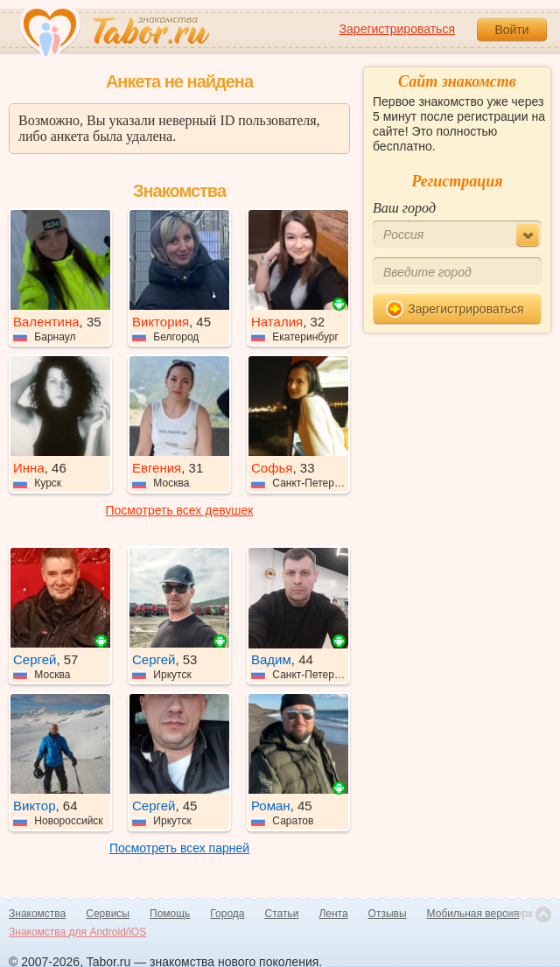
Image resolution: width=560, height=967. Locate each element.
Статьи (282, 914)
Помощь (170, 914)
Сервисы (108, 914)
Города (227, 914)
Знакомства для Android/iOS (77, 932)
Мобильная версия (473, 914)
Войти (511, 30)
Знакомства (37, 914)
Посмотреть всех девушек (180, 510)
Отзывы (388, 914)
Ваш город (404, 208)
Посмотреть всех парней (179, 848)
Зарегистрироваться (397, 29)
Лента (333, 914)
